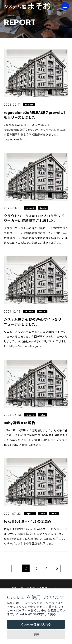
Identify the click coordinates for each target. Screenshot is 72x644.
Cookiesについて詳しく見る (36, 614)
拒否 (36, 635)
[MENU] (65, 6)
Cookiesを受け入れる (36, 624)
